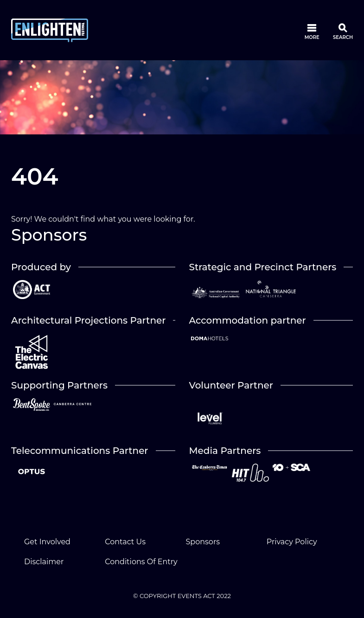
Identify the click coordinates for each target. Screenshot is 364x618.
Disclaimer (44, 562)
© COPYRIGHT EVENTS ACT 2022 (182, 596)
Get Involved (47, 542)
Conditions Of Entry (141, 562)
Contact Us (125, 542)
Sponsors (203, 542)
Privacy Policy (292, 542)
